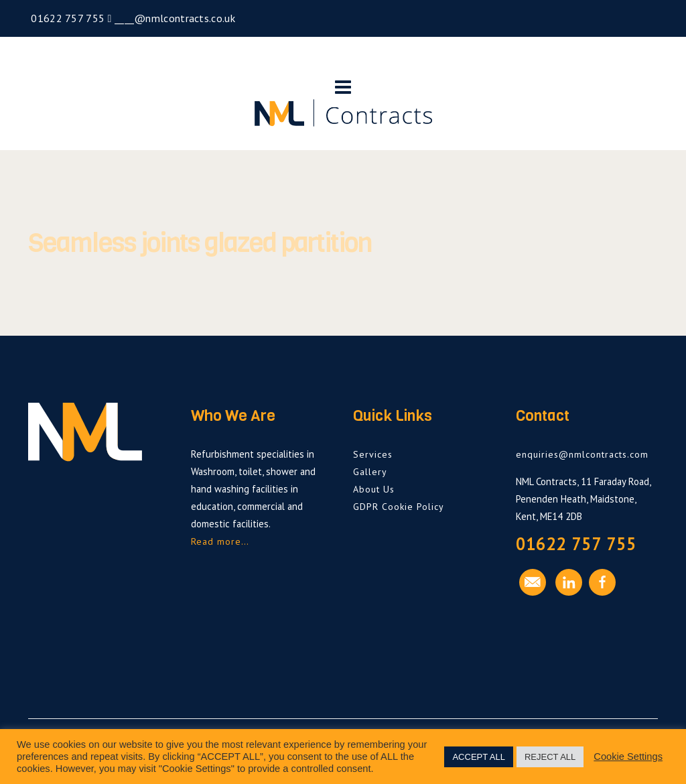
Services (373, 454)
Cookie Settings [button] (628, 757)
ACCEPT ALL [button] (479, 757)
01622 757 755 (66, 18)
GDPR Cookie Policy (399, 507)
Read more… (220, 541)
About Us (374, 489)
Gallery (370, 472)
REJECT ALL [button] (550, 757)
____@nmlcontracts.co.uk (174, 18)
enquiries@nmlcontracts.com (582, 454)
